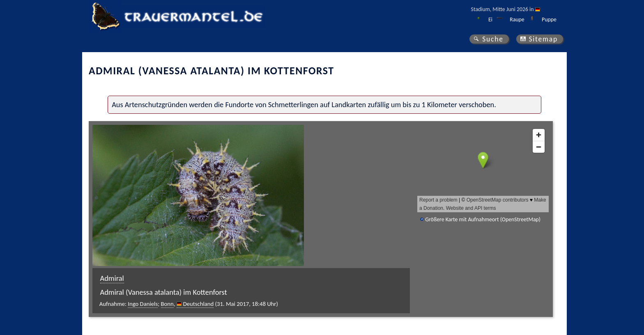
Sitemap (543, 39)
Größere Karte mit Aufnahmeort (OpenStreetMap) (483, 219)
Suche (493, 39)
